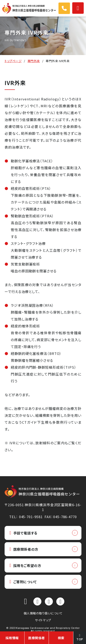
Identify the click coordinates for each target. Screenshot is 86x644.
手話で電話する (23, 533)
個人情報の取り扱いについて (43, 613)
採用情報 (12, 638)
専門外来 (34, 61)
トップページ (13, 61)
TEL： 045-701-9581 (26, 517)
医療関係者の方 (24, 549)
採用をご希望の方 (25, 565)
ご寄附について (23, 582)
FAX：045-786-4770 (61, 517)
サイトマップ (43, 620)
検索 (61, 638)
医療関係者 (37, 638)
